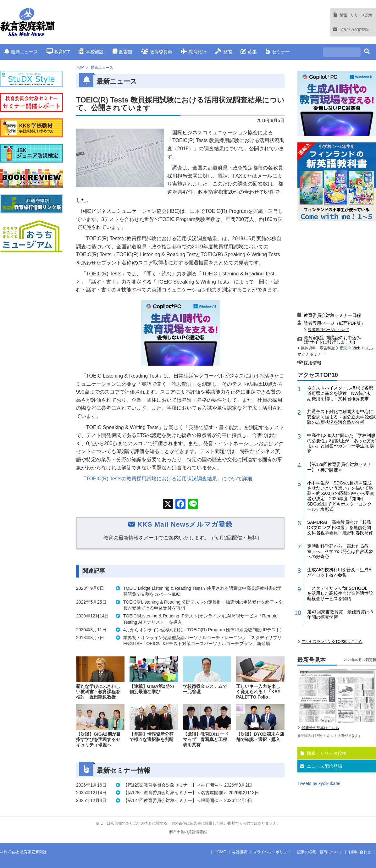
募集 (249, 52)
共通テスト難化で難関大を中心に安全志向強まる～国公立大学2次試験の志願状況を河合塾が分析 (341, 417)
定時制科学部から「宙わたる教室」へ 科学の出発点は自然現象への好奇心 (340, 551)
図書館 (122, 52)
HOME (220, 852)
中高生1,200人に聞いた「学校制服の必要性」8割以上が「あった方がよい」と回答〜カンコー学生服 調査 (341, 443)
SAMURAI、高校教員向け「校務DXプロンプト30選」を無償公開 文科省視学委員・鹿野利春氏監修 (341, 528)
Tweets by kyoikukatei (319, 783)
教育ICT (58, 52)
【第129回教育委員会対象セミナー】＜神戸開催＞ (339, 467)
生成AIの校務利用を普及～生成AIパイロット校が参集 (340, 572)
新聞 (344, 348)
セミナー (277, 52)
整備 (223, 52)
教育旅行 (194, 52)
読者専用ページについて (329, 330)
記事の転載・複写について (320, 852)
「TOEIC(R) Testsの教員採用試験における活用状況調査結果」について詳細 (167, 479)
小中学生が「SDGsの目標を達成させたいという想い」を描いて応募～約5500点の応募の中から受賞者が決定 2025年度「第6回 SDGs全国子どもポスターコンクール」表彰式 (341, 496)
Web (356, 348)
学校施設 (91, 52)
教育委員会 (157, 52)
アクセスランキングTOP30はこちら (332, 642)
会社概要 (240, 852)
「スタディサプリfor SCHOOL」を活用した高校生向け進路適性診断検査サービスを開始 (340, 594)
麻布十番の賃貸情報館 (188, 832)
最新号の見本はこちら (320, 728)
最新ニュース (21, 52)
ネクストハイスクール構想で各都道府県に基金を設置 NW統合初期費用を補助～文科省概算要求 (340, 393)
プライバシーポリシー (272, 852)
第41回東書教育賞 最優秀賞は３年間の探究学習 (340, 614)
